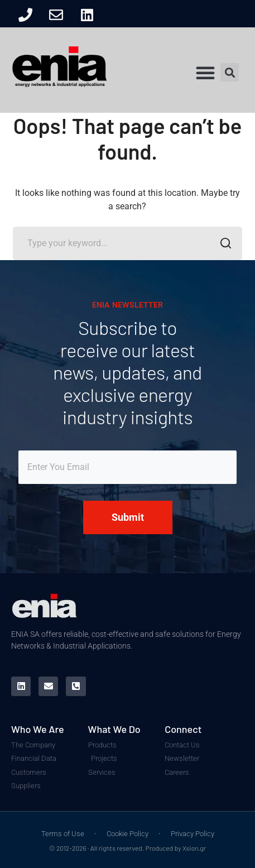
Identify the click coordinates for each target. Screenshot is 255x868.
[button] (205, 73)
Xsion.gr (194, 848)
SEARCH (222, 244)
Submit (128, 517)
